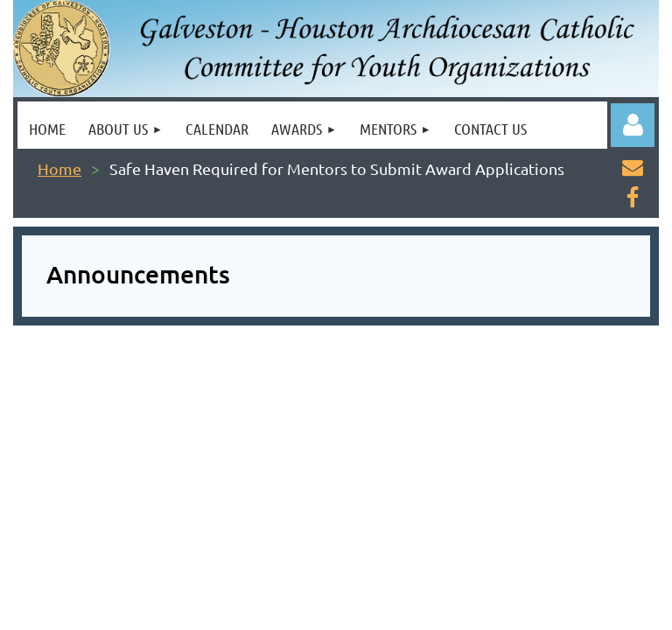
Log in (633, 125)
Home (59, 168)
